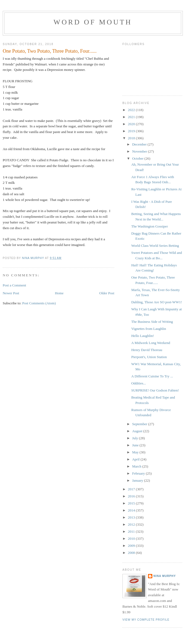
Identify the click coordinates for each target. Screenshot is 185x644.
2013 (132, 517)
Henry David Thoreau (147, 350)
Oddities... (138, 383)
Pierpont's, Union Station (149, 357)
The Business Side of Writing (152, 322)
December (140, 144)
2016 (132, 496)
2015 (132, 503)
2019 (132, 131)
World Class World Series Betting (155, 246)
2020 (132, 124)
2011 (132, 531)
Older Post (107, 293)
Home (59, 293)
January (138, 480)
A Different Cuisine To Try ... (152, 376)
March (137, 466)
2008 (132, 553)
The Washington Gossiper (149, 226)
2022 (132, 110)
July (136, 438)
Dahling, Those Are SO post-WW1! (156, 302)
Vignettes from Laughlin (149, 329)
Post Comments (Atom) (39, 303)
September (140, 424)
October (138, 158)
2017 (132, 489)
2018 (132, 138)
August (138, 431)
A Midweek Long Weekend (151, 343)
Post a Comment (14, 285)
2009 (132, 546)
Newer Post (11, 293)
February (139, 473)
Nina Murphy (165, 576)
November (140, 151)
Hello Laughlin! (142, 336)
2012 (132, 524)
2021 (132, 117)
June (136, 445)
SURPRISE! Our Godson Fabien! (155, 390)
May (136, 452)
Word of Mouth (93, 22)
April (136, 459)
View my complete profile (146, 620)
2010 (132, 539)
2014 (132, 510)
